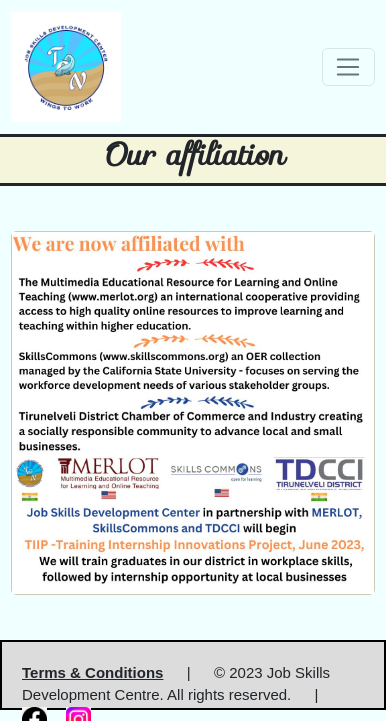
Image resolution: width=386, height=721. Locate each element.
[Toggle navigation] (348, 67)
